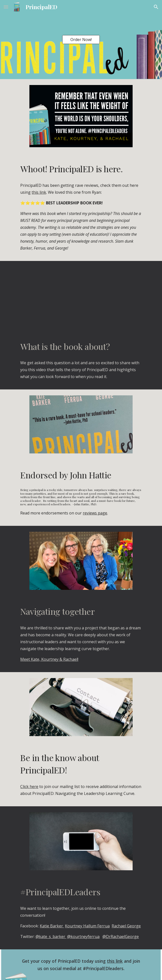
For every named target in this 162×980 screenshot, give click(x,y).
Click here (29, 787)
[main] (81, 169)
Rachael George (126, 926)
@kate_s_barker (51, 937)
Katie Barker (52, 926)
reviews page (95, 513)
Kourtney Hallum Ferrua (87, 926)
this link (39, 192)
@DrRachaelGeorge (121, 937)
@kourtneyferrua (83, 937)
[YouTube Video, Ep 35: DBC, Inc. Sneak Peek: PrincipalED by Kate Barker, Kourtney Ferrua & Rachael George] (81, 296)
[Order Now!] (81, 40)
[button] (6, 7)
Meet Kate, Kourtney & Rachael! (49, 659)
